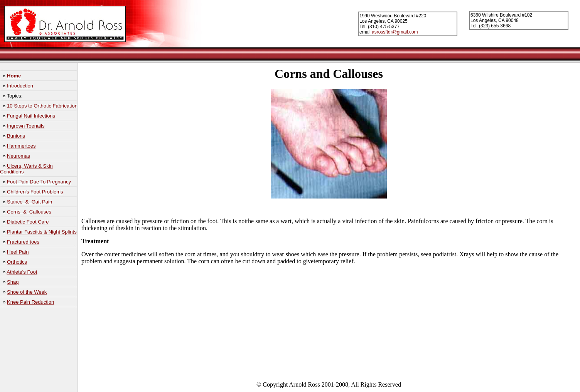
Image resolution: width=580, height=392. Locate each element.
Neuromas (19, 156)
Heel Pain (18, 252)
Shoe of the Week (27, 292)
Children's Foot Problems (35, 192)
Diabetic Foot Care (28, 222)
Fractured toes (23, 242)
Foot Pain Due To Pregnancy (39, 182)
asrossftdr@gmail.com (395, 32)
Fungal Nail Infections (31, 116)
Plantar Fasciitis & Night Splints (42, 232)
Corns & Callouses (29, 212)
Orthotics (17, 262)
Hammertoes (21, 146)
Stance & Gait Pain (30, 202)
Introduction (20, 86)
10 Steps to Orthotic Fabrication (42, 106)
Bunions (16, 136)
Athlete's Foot (22, 272)
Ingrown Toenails (26, 126)
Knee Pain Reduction (30, 302)
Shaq (13, 282)
